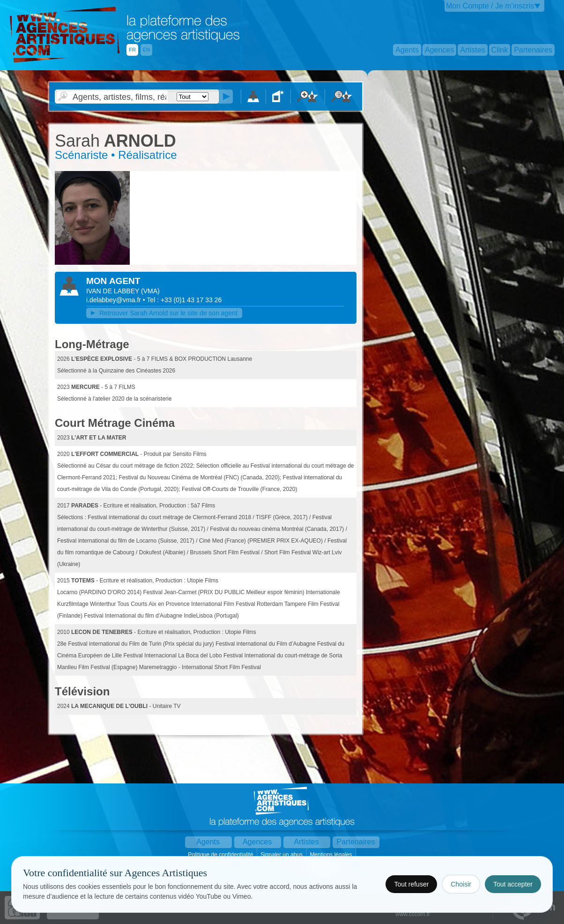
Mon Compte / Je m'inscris (490, 6)
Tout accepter (513, 884)
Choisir (461, 884)
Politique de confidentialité (221, 855)
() (150, 291)
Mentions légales (331, 855)
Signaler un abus (282, 855)
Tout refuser (411, 884)
